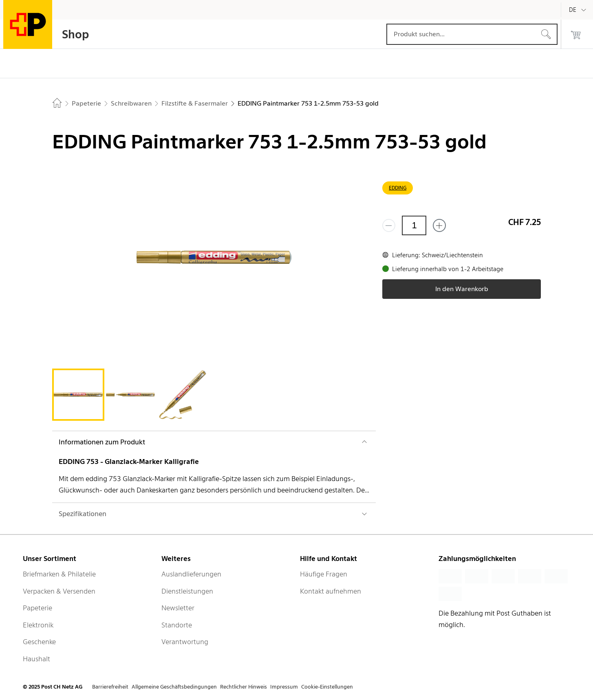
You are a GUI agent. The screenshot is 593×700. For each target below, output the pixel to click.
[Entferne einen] (389, 225)
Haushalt (36, 659)
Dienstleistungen (187, 591)
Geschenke (39, 642)
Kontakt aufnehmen (331, 591)
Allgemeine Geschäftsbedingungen (174, 687)
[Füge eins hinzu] (439, 225)
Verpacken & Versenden (59, 591)
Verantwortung (185, 642)
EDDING (398, 188)
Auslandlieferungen (191, 574)
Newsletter (178, 608)
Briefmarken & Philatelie (59, 574)
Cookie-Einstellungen (327, 687)
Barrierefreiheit (110, 687)
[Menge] (414, 225)
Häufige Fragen (324, 574)
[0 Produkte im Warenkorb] (576, 34)
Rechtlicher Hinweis (244, 687)
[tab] (78, 395)
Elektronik (38, 625)
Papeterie (37, 608)
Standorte (177, 625)
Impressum (284, 687)
